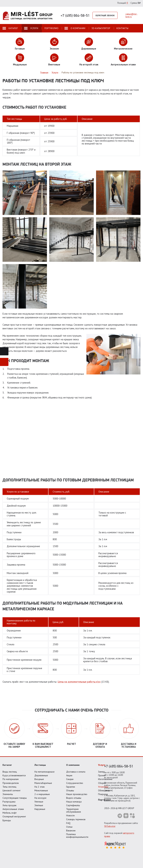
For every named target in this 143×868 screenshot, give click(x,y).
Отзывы (70, 790)
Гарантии (71, 787)
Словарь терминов (76, 819)
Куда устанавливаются (14, 775)
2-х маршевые (42, 794)
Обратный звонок (105, 15)
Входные (39, 779)
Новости (70, 815)
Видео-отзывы (74, 798)
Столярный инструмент (14, 816)
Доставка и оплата (76, 772)
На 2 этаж (40, 787)
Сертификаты (73, 805)
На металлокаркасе (44, 772)
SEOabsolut (110, 826)
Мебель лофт (10, 813)
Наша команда (74, 802)
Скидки (70, 779)
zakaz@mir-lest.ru (132, 15)
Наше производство (77, 794)
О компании (73, 765)
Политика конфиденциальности (77, 836)
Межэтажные (41, 790)
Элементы (8, 794)
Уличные (39, 802)
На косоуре (40, 798)
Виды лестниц (10, 772)
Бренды (7, 820)
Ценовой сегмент (11, 790)
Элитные (39, 805)
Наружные (40, 809)
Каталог (7, 765)
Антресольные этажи (13, 809)
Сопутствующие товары (15, 798)
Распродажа (9, 802)
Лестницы (40, 765)
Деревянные (41, 775)
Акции (69, 775)
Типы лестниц (9, 787)
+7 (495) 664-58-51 (75, 15)
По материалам (11, 779)
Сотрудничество (75, 783)
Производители (11, 783)
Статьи (69, 827)
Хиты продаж (9, 805)
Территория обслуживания (74, 810)
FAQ (68, 823)
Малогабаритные (43, 783)
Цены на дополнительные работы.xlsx (79, 682)
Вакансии (71, 830)
